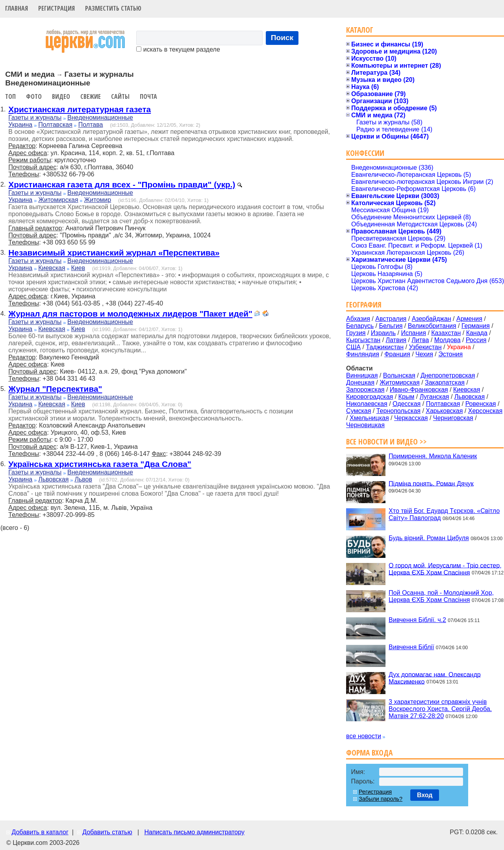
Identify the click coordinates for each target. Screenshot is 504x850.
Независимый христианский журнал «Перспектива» (114, 253)
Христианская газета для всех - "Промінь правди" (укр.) (122, 184)
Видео (61, 96)
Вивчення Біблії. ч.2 (417, 620)
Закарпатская (445, 382)
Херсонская (485, 411)
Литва (420, 340)
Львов (83, 479)
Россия (476, 340)
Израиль (383, 333)
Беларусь (360, 326)
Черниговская (453, 418)
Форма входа (369, 753)
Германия (476, 326)
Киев (78, 268)
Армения (469, 319)
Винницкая (362, 375)
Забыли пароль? (381, 799)
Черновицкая (365, 425)
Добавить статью (107, 832)
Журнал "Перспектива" (55, 389)
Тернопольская (398, 411)
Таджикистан (385, 347)
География (364, 305)
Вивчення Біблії (411, 647)
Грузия (356, 333)
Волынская (399, 375)
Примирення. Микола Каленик (433, 456)
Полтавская (55, 125)
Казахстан (446, 333)
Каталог (360, 30)
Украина (20, 125)
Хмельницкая (369, 418)
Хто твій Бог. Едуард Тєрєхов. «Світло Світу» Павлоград (444, 514)
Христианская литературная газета (80, 109)
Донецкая (360, 382)
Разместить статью (113, 8)
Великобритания (432, 326)
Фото (34, 96)
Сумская (359, 411)
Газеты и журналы (35, 118)
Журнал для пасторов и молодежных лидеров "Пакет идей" (130, 314)
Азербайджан (432, 319)
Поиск (282, 38)
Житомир (98, 200)
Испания (413, 333)
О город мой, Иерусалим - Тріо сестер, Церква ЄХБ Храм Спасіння (445, 569)
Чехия (424, 354)
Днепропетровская (448, 375)
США (353, 347)
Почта (148, 96)
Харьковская (444, 411)
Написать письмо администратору (194, 832)
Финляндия (363, 354)
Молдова (447, 340)
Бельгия (391, 326)
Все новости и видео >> (386, 442)
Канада (477, 333)
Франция (397, 354)
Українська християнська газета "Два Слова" (100, 464)
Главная (17, 8)
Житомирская (58, 200)
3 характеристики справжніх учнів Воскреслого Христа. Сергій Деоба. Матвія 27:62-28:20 (440, 709)
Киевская (52, 268)
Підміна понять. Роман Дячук (431, 483)
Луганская (435, 397)
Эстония (450, 354)
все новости (364, 736)
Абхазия (358, 319)
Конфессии (365, 153)
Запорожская (365, 390)
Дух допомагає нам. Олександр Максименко (435, 678)
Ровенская (481, 404)
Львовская (53, 479)
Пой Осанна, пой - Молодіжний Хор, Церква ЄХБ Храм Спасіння (441, 596)
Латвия (396, 340)
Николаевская (367, 404)
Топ (10, 96)
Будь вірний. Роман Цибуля (429, 538)
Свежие (91, 96)
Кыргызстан (363, 340)
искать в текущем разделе (178, 49)
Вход (425, 795)
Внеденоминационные (100, 118)
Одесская (407, 404)
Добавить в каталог (40, 832)
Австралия (391, 319)
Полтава (91, 125)
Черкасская (411, 418)
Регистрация (57, 8)
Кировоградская (370, 397)
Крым (407, 397)
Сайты (120, 96)
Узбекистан (425, 347)
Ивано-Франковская (419, 390)
